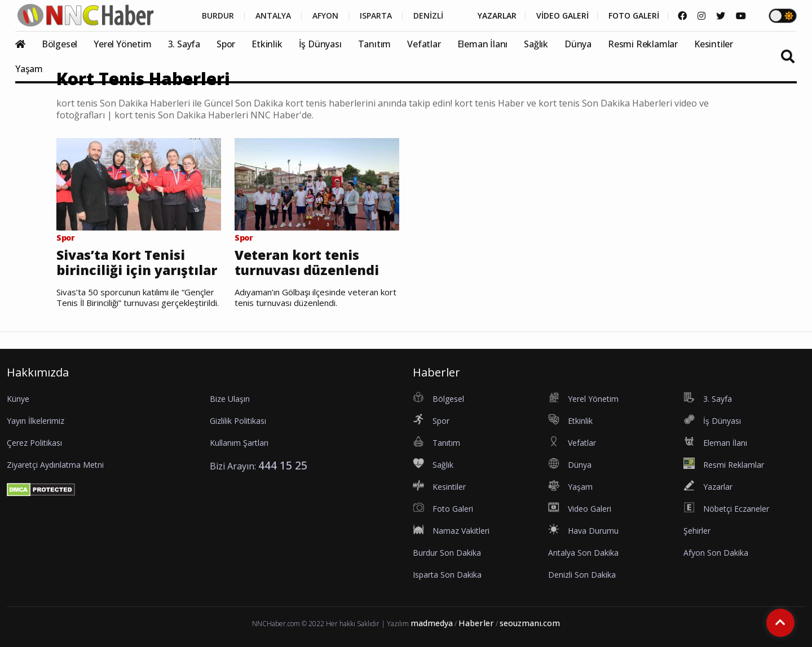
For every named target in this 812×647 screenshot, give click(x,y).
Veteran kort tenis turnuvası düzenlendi (307, 263)
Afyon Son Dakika (716, 553)
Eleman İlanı (483, 44)
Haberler (476, 623)
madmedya (432, 623)
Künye (18, 399)
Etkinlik (267, 44)
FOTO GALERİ (634, 16)
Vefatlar (424, 44)
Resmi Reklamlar (643, 44)
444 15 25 (283, 465)
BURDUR (218, 16)
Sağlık (536, 44)
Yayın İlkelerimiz (36, 421)
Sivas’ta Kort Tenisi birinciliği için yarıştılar (137, 263)
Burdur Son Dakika (447, 553)
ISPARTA (376, 16)
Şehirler (697, 531)
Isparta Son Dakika (447, 575)
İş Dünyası (320, 44)
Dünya (578, 44)
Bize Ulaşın (230, 399)
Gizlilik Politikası (238, 421)
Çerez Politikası (34, 443)
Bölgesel (59, 44)
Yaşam (29, 69)
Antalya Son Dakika (583, 553)
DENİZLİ (428, 16)
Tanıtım (375, 44)
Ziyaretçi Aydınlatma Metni (55, 465)
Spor (226, 44)
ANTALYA (273, 16)
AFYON (325, 16)
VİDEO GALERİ (562, 16)
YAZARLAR (497, 16)
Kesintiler (714, 44)
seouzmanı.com (530, 623)
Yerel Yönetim (122, 44)
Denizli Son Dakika (582, 575)
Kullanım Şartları (239, 443)
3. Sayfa (184, 44)
